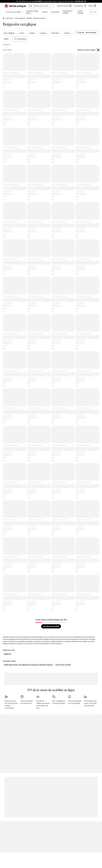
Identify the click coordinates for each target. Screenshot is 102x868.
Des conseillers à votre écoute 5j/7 (59, 701)
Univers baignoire (20, 18)
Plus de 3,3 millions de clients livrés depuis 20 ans (43, 704)
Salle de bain (9, 18)
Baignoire (29, 18)
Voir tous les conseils (63, 665)
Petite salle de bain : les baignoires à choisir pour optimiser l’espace (28, 665)
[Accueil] (3, 18)
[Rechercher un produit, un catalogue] (31, 6)
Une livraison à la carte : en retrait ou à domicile (90, 702)
